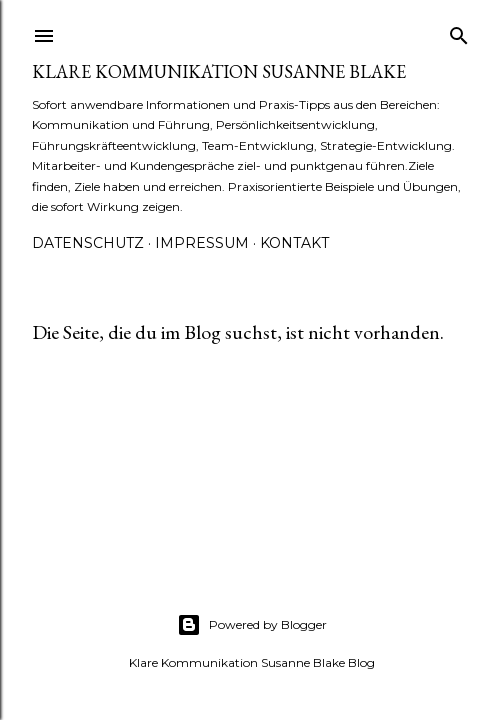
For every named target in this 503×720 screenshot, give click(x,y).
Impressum (202, 243)
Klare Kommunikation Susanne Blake (219, 71)
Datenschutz (88, 243)
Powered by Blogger (252, 625)
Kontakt (294, 243)
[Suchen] (459, 31)
